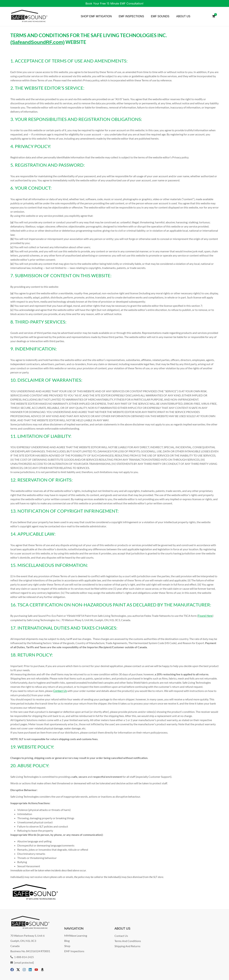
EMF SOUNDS (160, 16)
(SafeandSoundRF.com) (37, 42)
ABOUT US (183, 16)
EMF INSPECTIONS (131, 16)
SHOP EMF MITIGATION (96, 16)
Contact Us (60, 691)
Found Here (205, 616)
